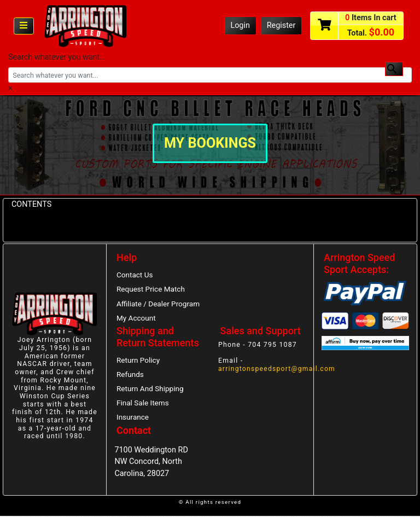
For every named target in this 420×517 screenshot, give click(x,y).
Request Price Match (151, 289)
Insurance (133, 419)
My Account (136, 318)
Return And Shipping (150, 390)
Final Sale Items (143, 404)
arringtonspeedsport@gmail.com (277, 369)
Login (240, 25)
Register (281, 25)
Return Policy (138, 361)
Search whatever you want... (57, 57)
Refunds (130, 375)
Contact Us (135, 275)
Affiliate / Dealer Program (158, 304)
